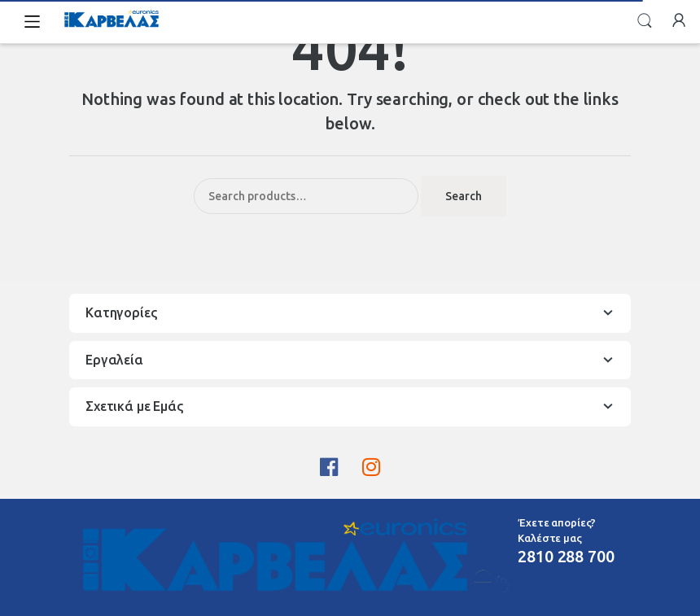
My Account (679, 21)
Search (645, 21)
